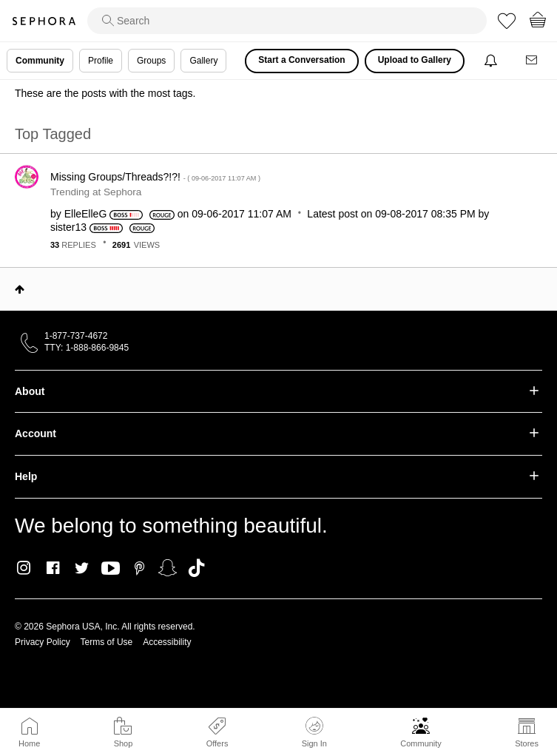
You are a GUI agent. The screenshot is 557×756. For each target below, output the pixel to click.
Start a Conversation (301, 60)
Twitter (82, 568)
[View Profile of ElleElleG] (86, 214)
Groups (151, 61)
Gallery (203, 61)
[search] (287, 21)
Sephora (44, 21)
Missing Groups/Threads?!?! (155, 177)
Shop (124, 743)
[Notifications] (492, 61)
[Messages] (533, 61)
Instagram (24, 568)
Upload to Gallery (415, 60)
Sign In (314, 732)
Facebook (53, 568)
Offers (217, 743)
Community (421, 743)
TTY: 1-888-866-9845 (87, 348)
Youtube (111, 569)
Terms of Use (107, 642)
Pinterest (139, 568)
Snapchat (168, 568)
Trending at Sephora (96, 192)
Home (29, 743)
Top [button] (20, 289)
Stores (527, 743)
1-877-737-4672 (76, 336)
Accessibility (167, 642)
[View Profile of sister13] (68, 227)
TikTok (196, 568)
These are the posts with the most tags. (105, 93)
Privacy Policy (43, 642)
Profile (101, 61)
